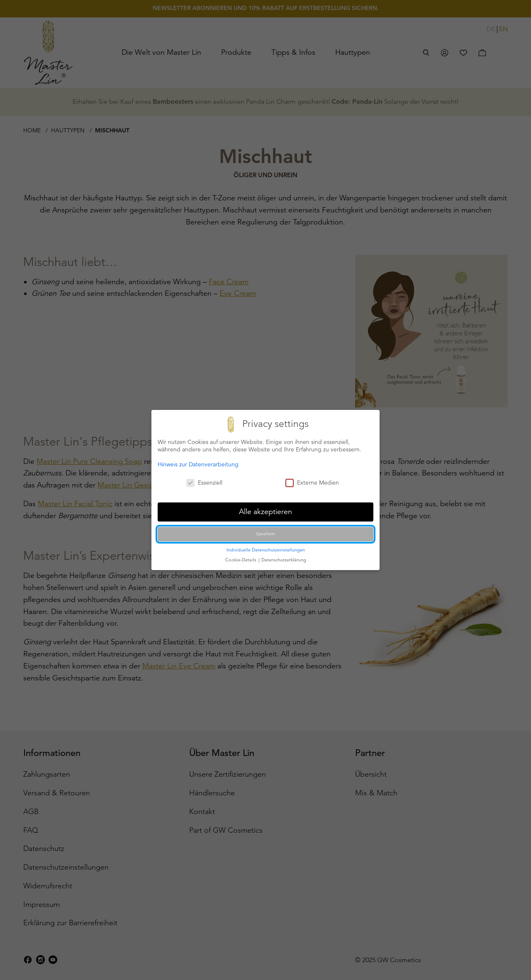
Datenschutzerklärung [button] (284, 560)
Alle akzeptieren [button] (265, 512)
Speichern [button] (265, 534)
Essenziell (204, 483)
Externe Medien (312, 483)
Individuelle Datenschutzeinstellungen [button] (266, 550)
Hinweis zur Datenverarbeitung (198, 464)
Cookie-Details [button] (241, 560)
